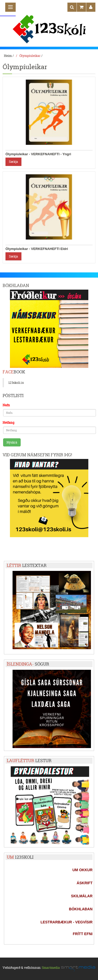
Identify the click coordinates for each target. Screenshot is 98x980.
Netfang (8, 423)
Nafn (6, 405)
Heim (8, 56)
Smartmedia (51, 968)
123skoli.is (16, 383)
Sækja (13, 162)
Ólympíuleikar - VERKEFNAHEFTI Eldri (37, 249)
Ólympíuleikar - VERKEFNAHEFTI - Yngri (38, 154)
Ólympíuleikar (30, 56)
